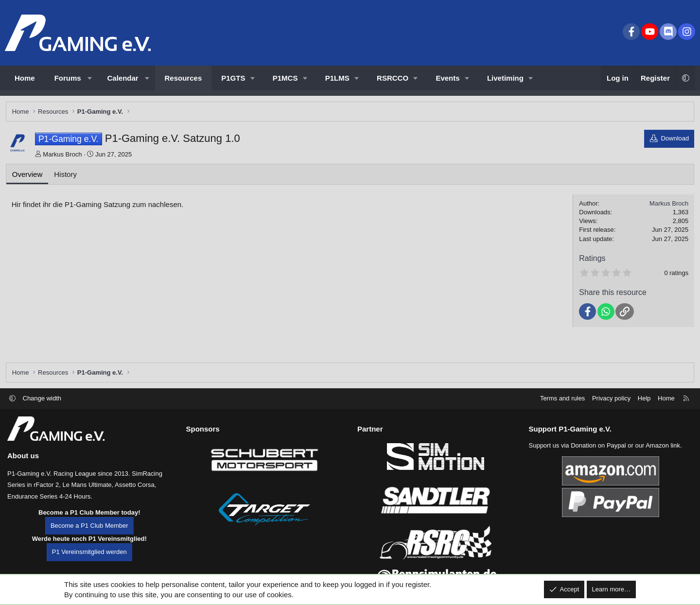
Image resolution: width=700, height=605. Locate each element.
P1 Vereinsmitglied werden (89, 561)
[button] (90, 78)
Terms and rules (562, 406)
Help (644, 406)
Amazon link (663, 454)
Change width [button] (42, 406)
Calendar (123, 78)
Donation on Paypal (598, 454)
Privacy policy (611, 406)
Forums (68, 78)
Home (25, 78)
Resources (184, 78)
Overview (29, 176)
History (67, 176)
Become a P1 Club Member (89, 534)
